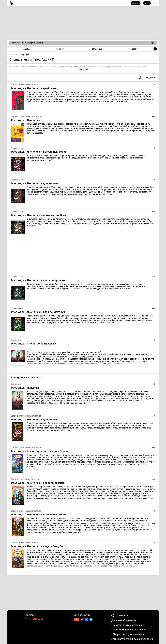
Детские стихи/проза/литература (26, 85)
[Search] (152, 43)
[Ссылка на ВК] (87, 620)
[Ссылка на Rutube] (82, 620)
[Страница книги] (83, 99)
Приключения (17, 148)
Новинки (60, 49)
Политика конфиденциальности (128, 630)
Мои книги (136, 3)
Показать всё (83, 70)
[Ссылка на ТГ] (91, 620)
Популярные (96, 49)
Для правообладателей (124, 620)
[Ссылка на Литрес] (34, 619)
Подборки (133, 49)
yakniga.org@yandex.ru (141, 639)
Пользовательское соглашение (128, 625)
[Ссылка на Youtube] (77, 620)
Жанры (26, 49)
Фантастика (16, 340)
